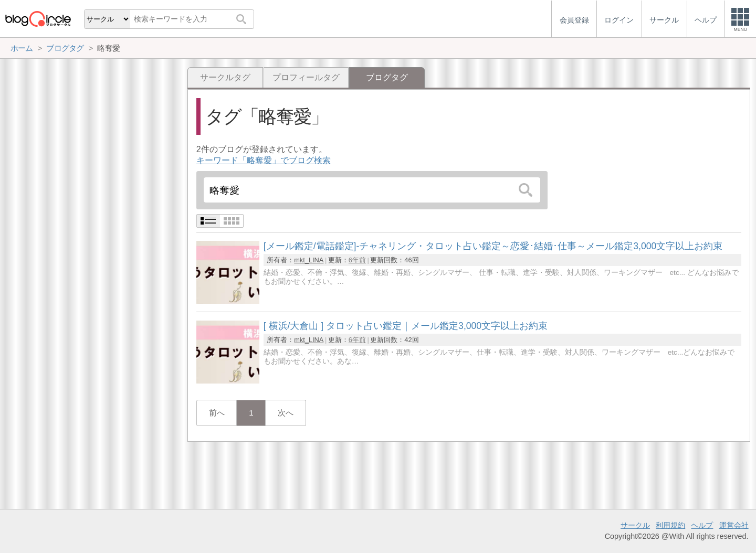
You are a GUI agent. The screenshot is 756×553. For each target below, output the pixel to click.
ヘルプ (702, 525)
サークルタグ (225, 77)
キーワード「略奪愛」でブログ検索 (264, 160)
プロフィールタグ (306, 77)
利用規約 (670, 525)
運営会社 (734, 525)
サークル (635, 525)
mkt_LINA (309, 260)
